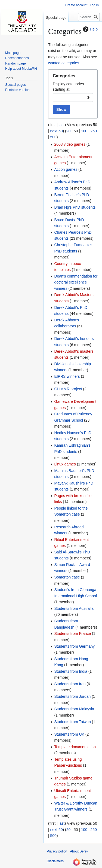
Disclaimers (55, 861)
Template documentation (75, 747)
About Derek (79, 851)
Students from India (71, 671)
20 (69, 131)
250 (93, 131)
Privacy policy (57, 851)
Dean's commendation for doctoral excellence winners (76, 282)
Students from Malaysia (74, 709)
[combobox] (73, 98)
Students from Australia (74, 608)
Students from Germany (74, 646)
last (62, 125)
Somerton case (67, 577)
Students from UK (69, 734)
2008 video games (70, 144)
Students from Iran (70, 684)
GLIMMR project (68, 389)
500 (53, 137)
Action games (66, 169)
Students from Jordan (72, 696)
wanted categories (64, 63)
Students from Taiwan (72, 722)
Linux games (65, 464)
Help (90, 29)
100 (84, 131)
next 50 (57, 131)
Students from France (72, 634)
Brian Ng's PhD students (75, 207)
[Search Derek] (89, 17)
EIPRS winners (67, 376)
